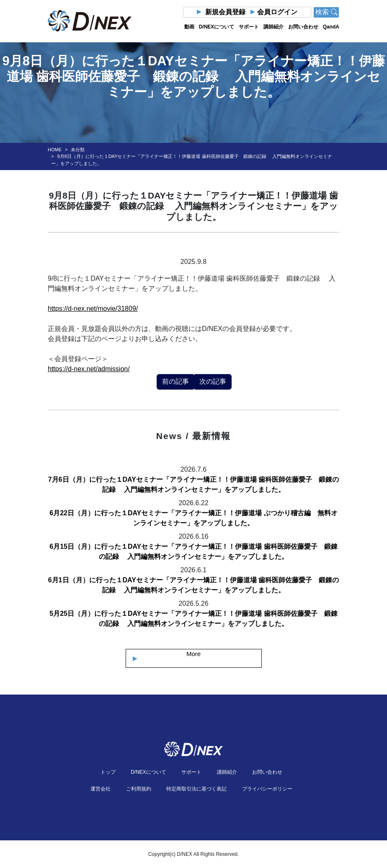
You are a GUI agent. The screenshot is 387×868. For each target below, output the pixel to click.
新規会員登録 (225, 12)
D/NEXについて (217, 27)
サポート (249, 27)
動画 (189, 27)
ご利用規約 (139, 789)
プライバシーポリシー (267, 789)
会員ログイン (277, 12)
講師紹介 (273, 27)
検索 (326, 12)
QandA (331, 27)
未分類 (78, 150)
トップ (108, 772)
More (193, 654)
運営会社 (101, 789)
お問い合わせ (303, 27)
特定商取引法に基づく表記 (196, 789)
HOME (55, 150)
